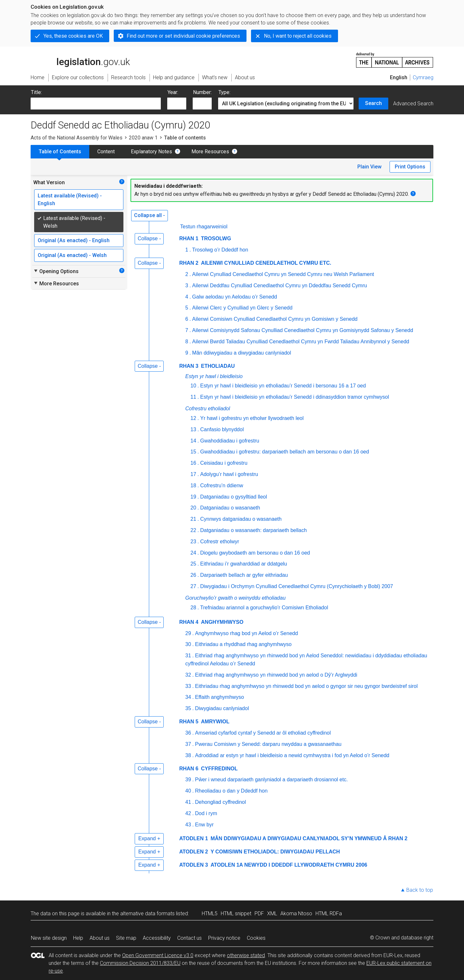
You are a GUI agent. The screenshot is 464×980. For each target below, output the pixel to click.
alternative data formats (147, 913)
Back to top (420, 890)
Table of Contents (60, 152)
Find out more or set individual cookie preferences (183, 36)
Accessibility (157, 938)
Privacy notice (224, 938)
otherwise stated (246, 955)
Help (78, 938)
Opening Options (56, 271)
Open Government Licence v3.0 (158, 955)
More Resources (210, 152)
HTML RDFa (329, 913)
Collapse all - (150, 215)
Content (106, 152)
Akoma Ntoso (296, 913)
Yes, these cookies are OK (73, 36)
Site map (126, 938)
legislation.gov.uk (80, 60)
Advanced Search (413, 104)
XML (272, 913)
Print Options (410, 167)
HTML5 (210, 913)
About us (100, 938)
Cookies (256, 938)
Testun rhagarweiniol (204, 227)
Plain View (369, 167)
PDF (259, 913)
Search (373, 103)
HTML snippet (236, 913)
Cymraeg (423, 77)
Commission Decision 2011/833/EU (140, 963)
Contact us (189, 938)
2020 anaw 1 (143, 138)
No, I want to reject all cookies (298, 36)
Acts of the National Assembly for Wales (77, 138)
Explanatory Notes (151, 152)
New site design (49, 938)
